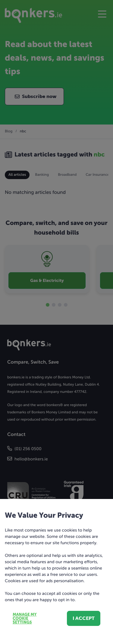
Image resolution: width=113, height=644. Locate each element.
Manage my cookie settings (25, 619)
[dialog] (56, 322)
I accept (84, 618)
